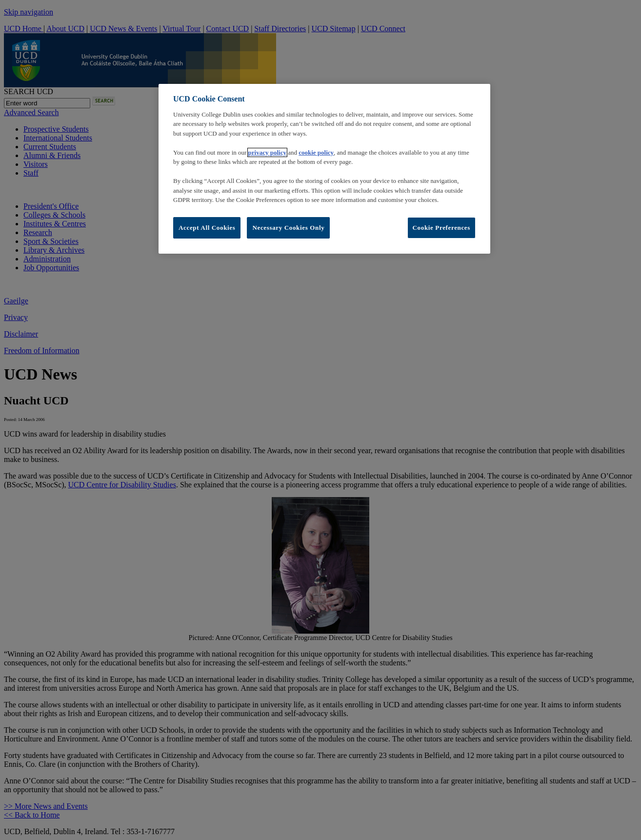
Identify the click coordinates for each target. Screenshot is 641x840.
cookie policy (316, 152)
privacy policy (267, 152)
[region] (324, 169)
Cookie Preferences (441, 228)
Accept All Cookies (207, 228)
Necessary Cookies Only (288, 228)
